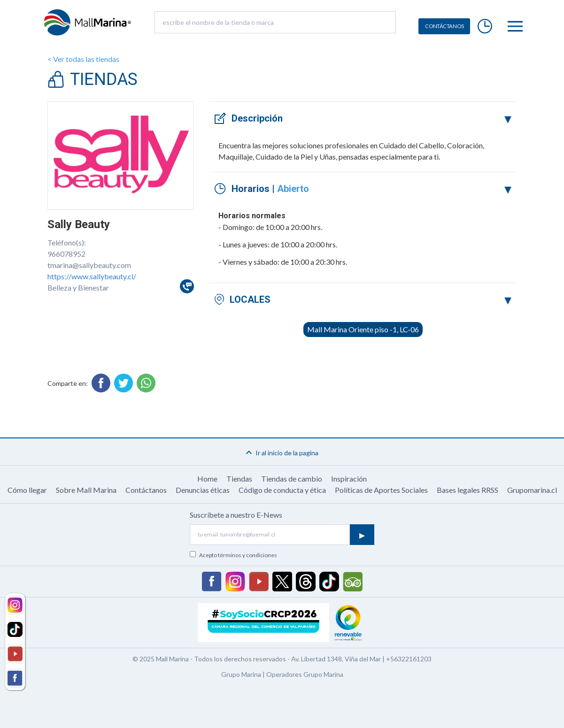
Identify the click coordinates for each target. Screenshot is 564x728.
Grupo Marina (241, 674)
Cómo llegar (27, 490)
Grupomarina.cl (532, 490)
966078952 (66, 254)
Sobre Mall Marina (86, 490)
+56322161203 (409, 659)
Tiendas (239, 479)
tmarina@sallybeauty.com (89, 265)
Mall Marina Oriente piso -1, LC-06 (363, 329)
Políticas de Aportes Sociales (381, 490)
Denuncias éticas (203, 490)
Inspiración (349, 479)
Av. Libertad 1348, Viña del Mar (336, 659)
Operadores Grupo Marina (305, 674)
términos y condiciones (247, 555)
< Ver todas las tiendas (83, 59)
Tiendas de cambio (292, 479)
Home (207, 479)
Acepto (238, 555)
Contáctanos (146, 490)
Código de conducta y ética (282, 490)
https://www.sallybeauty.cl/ (92, 276)
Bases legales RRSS (467, 490)
